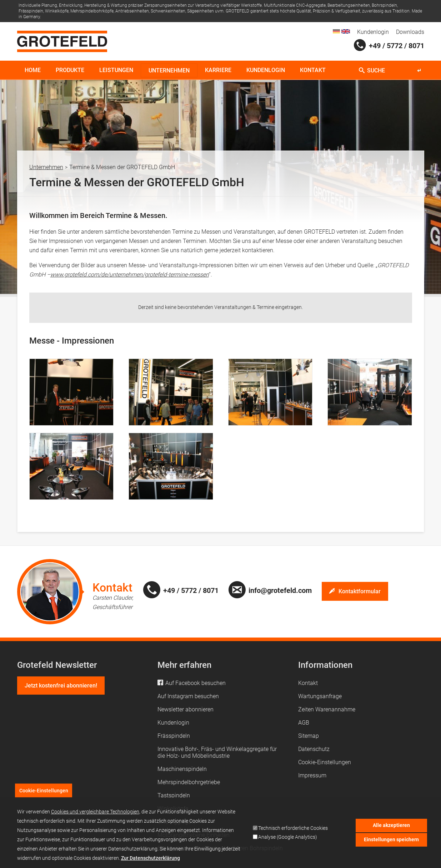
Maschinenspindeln (182, 769)
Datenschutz (314, 749)
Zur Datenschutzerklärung (151, 862)
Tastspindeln (174, 795)
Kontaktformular (360, 591)
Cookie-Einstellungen (325, 762)
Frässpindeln (174, 736)
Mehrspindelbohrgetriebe (189, 782)
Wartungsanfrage (320, 696)
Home (33, 70)
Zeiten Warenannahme (327, 709)
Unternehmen (169, 70)
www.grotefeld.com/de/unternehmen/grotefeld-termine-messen (130, 275)
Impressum (312, 775)
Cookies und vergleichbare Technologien (95, 816)
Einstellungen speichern (391, 844)
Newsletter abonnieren (186, 709)
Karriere (218, 70)
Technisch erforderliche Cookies (293, 833)
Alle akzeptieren (391, 830)
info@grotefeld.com (280, 590)
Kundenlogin (373, 32)
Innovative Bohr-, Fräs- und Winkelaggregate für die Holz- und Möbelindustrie (217, 752)
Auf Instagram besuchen (188, 696)
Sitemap (309, 736)
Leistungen (116, 70)
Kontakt (313, 70)
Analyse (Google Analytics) (288, 841)
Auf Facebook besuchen (196, 683)
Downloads (410, 32)
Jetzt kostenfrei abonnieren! (61, 686)
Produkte (70, 70)
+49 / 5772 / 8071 (397, 46)
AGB (304, 723)
